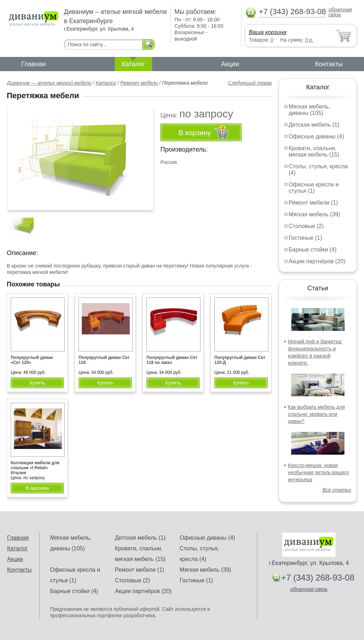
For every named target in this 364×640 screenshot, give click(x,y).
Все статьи (337, 490)
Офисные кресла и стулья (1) (314, 188)
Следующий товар (250, 83)
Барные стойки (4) (313, 250)
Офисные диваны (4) (316, 136)
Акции (230, 64)
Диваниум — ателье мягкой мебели (49, 83)
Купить (37, 383)
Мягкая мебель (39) (314, 214)
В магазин (37, 488)
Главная (34, 64)
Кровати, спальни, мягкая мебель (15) (314, 151)
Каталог (133, 64)
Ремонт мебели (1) (313, 203)
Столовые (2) (306, 226)
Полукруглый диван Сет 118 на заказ (172, 360)
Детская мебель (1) (314, 125)
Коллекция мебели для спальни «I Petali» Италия (35, 468)
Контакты (329, 64)
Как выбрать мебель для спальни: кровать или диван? (316, 414)
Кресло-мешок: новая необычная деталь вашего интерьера (318, 472)
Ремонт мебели (139, 83)
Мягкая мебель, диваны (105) (309, 110)
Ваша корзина (267, 32)
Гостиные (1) (305, 238)
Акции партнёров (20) (317, 261)
